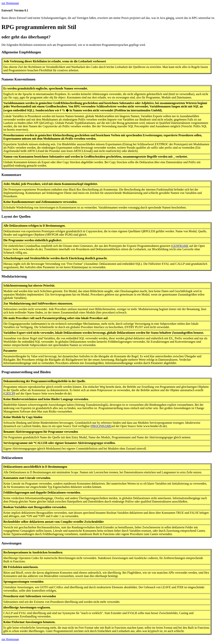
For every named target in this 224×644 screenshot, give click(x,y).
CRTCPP (10, 393)
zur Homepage (10, 3)
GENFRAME (180, 246)
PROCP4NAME (101, 426)
